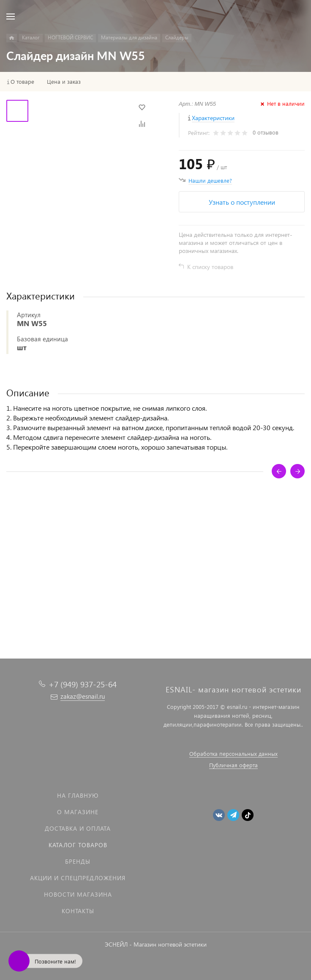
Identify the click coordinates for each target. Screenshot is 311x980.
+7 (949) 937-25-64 (83, 684)
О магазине (78, 812)
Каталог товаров (78, 845)
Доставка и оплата (78, 828)
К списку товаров (210, 267)
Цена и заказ (64, 82)
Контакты (78, 911)
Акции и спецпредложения (78, 878)
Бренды (78, 861)
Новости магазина (78, 894)
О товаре (22, 82)
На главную (78, 795)
